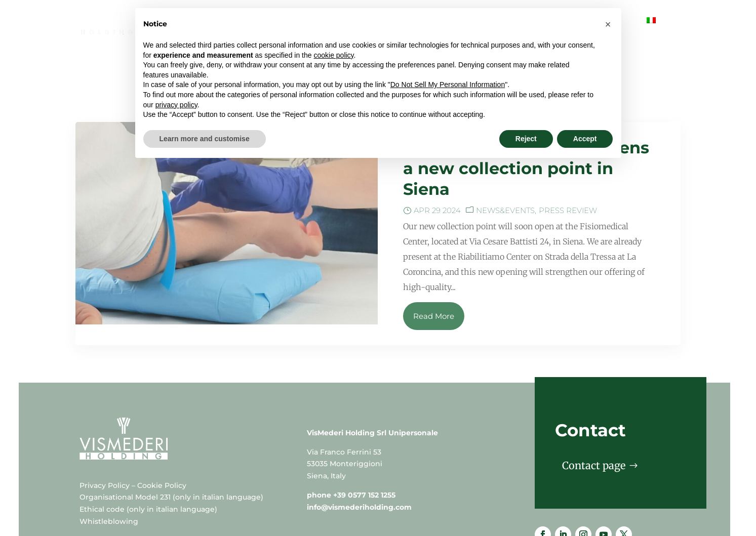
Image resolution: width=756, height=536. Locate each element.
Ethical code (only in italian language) (148, 469)
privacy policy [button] (176, 105)
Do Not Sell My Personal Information (448, 85)
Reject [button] (526, 139)
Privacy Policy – (108, 445)
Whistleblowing (109, 481)
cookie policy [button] (333, 55)
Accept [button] (585, 139)
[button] (608, 24)
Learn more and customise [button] (205, 139)
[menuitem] (651, 29)
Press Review (568, 170)
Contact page (594, 425)
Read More (434, 276)
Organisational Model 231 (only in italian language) (171, 457)
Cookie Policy (162, 445)
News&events (505, 170)
